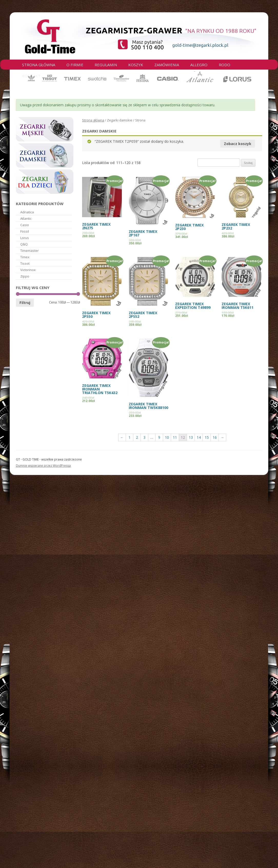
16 (215, 437)
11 (175, 437)
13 (191, 437)
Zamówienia (167, 65)
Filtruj (25, 303)
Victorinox (28, 270)
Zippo (25, 276)
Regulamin (106, 65)
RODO (225, 65)
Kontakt (31, 76)
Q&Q (24, 244)
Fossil (25, 231)
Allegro (199, 65)
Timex (25, 257)
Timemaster (29, 251)
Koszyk (136, 65)
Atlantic (26, 218)
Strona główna (39, 65)
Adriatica (27, 212)
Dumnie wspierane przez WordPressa (43, 466)
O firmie (75, 65)
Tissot (25, 263)
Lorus (25, 238)
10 (167, 437)
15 (207, 437)
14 (199, 437)
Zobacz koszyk (238, 144)
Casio (25, 225)
